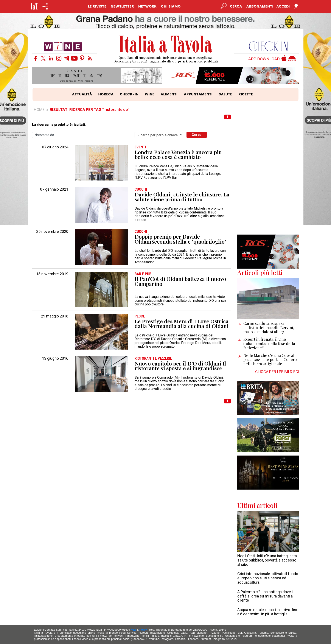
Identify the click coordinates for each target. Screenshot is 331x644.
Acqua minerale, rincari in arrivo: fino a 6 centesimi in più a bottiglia (268, 612)
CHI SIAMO (171, 6)
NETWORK (148, 6)
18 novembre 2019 (52, 274)
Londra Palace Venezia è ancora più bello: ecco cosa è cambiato (178, 155)
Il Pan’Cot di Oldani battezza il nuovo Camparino (180, 281)
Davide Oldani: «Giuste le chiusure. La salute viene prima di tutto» (182, 197)
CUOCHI (141, 189)
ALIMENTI (169, 94)
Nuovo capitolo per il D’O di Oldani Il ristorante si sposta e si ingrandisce (180, 366)
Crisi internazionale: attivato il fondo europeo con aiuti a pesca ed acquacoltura (268, 578)
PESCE (140, 316)
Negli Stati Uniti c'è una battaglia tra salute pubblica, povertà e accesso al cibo (267, 560)
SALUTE (226, 94)
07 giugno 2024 (55, 147)
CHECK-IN (129, 94)
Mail (133, 630)
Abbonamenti (260, 6)
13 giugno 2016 (55, 358)
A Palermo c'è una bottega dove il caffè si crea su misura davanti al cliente (265, 596)
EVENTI (140, 147)
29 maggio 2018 (55, 316)
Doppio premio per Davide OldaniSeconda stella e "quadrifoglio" (180, 239)
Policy (143, 630)
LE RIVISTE (97, 6)
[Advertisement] (268, 170)
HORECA (106, 94)
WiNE (150, 94)
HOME (39, 110)
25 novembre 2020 (52, 232)
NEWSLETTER (122, 6)
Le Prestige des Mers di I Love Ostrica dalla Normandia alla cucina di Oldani (182, 324)
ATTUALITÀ (82, 94)
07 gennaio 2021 (54, 189)
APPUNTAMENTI (198, 94)
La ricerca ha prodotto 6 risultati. (59, 125)
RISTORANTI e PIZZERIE (153, 358)
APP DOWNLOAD (264, 59)
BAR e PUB (143, 274)
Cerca (197, 135)
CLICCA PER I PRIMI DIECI (277, 372)
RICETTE (246, 94)
